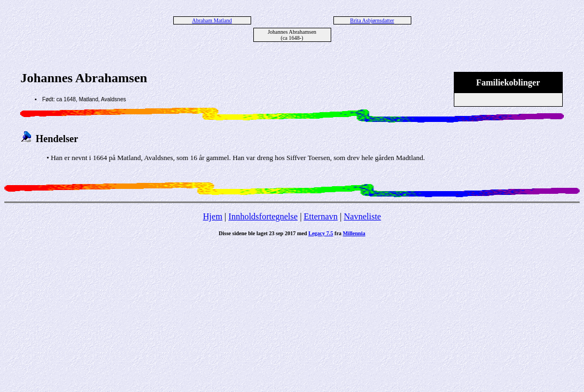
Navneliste (362, 216)
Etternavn (321, 216)
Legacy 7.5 (321, 233)
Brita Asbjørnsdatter (372, 20)
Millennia (354, 233)
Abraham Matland (212, 20)
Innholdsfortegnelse (263, 216)
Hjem (213, 216)
